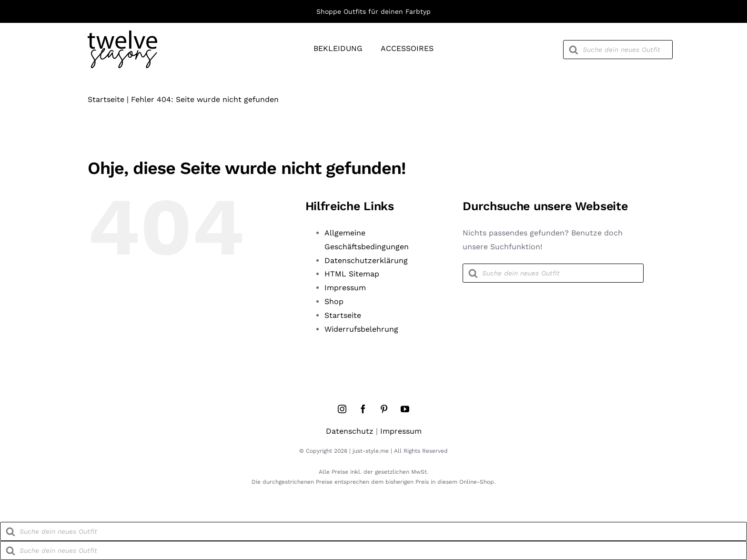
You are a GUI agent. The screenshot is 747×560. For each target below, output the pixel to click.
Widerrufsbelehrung (361, 329)
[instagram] (342, 409)
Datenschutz (350, 431)
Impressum (345, 288)
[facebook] (363, 409)
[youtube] (405, 409)
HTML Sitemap (352, 274)
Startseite (106, 99)
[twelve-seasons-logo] (122, 34)
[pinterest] (384, 409)
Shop (334, 301)
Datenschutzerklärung (366, 260)
